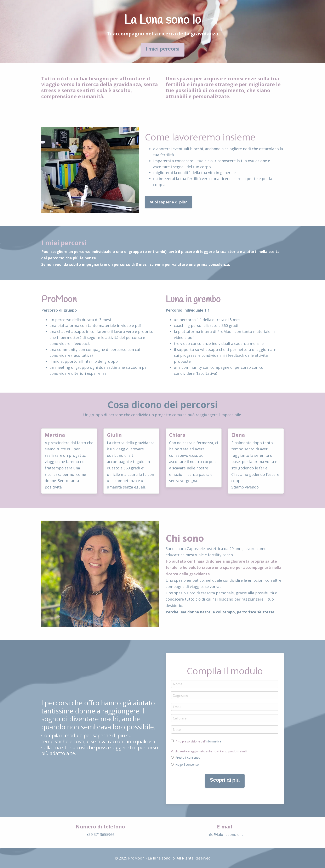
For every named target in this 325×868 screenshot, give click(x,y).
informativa (213, 741)
